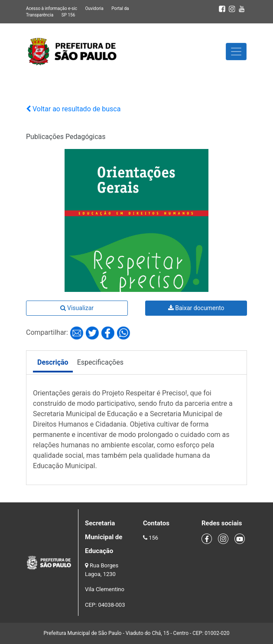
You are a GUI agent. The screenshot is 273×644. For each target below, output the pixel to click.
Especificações (100, 362)
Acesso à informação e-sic (52, 8)
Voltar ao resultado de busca (73, 109)
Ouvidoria (94, 8)
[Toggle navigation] (236, 52)
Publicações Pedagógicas (66, 137)
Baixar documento (196, 308)
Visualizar (77, 308)
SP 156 (68, 15)
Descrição (53, 362)
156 (153, 538)
